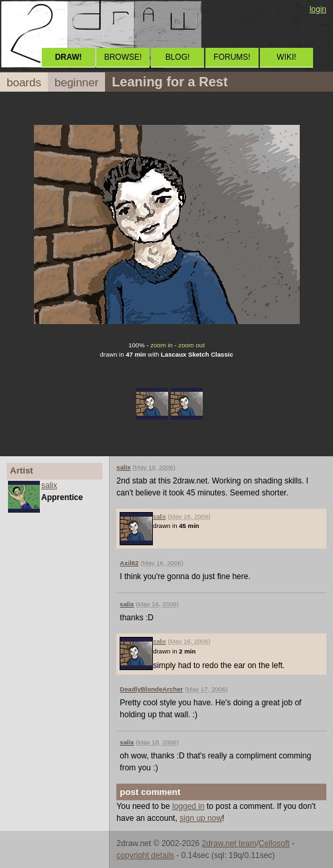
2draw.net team (229, 843)
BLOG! (178, 57)
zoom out (191, 345)
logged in (188, 806)
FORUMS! (232, 57)
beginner (76, 83)
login (318, 9)
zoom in (162, 345)
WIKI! (286, 57)
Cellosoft (274, 843)
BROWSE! (123, 57)
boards (24, 83)
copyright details (145, 855)
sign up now (201, 818)
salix (49, 485)
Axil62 (129, 563)
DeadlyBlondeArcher (151, 689)
